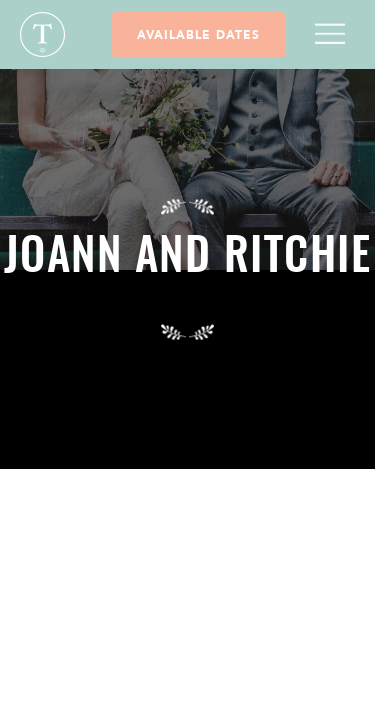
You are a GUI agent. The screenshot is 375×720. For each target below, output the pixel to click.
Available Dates (198, 35)
